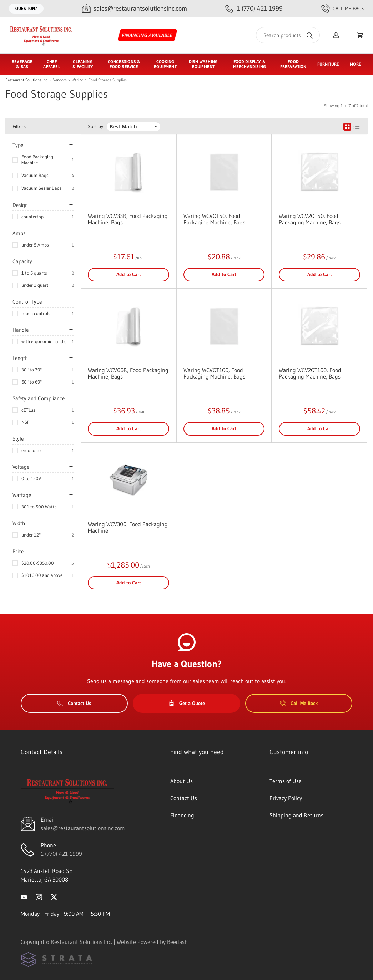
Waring (78, 80)
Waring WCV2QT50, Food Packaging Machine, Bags (310, 219)
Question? (26, 8)
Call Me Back (343, 9)
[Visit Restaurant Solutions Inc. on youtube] (24, 897)
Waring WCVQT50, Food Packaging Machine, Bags (214, 219)
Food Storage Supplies (108, 80)
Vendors (60, 80)
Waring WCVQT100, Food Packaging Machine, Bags (214, 373)
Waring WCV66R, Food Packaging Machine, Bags (128, 373)
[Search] (288, 35)
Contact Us (74, 703)
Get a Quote (187, 703)
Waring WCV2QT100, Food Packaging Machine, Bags (310, 373)
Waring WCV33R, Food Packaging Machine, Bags (128, 219)
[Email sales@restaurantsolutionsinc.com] (135, 9)
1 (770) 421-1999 (61, 854)
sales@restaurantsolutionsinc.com (83, 828)
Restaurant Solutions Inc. (27, 80)
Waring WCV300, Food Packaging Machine (128, 527)
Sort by (95, 126)
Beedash (177, 942)
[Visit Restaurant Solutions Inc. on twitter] (54, 897)
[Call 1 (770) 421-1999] (254, 9)
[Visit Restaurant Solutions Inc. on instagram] (39, 897)
